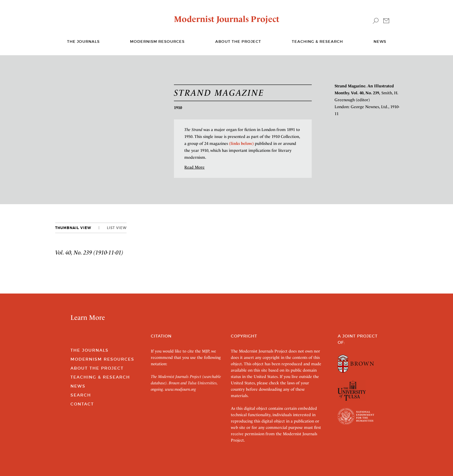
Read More (194, 167)
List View (117, 228)
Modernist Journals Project (227, 19)
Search (81, 395)
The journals (83, 41)
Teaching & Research (317, 41)
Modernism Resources (157, 41)
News (380, 41)
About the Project (238, 41)
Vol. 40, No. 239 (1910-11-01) (89, 252)
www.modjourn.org (180, 389)
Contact (82, 404)
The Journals (90, 350)
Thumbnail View (73, 228)
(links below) (241, 143)
